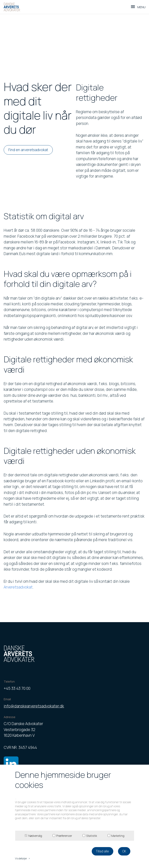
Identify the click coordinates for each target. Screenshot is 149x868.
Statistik (92, 836)
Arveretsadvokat (18, 587)
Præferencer (64, 836)
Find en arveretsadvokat (28, 150)
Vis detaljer (23, 858)
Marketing (118, 836)
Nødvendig (35, 836)
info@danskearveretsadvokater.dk (34, 706)
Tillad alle (102, 851)
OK (124, 851)
